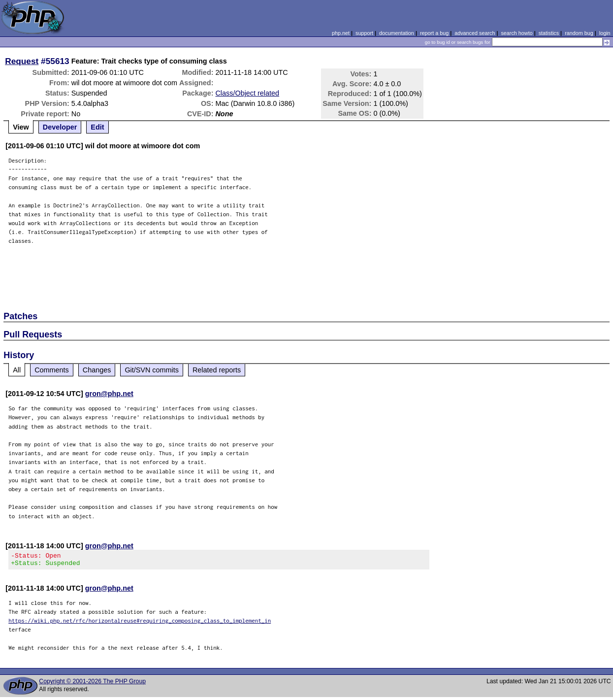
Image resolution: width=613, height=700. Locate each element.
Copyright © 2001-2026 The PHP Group (92, 684)
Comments (52, 370)
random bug (579, 33)
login (605, 33)
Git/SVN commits (152, 370)
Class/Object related (247, 93)
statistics (549, 33)
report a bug (434, 33)
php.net (341, 33)
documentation (397, 33)
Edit (97, 127)
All (17, 370)
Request (22, 61)
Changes (97, 370)
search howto (516, 33)
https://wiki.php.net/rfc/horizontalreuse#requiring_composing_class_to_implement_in (140, 623)
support (364, 33)
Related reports (217, 370)
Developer (60, 127)
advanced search (475, 33)
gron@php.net (109, 394)
